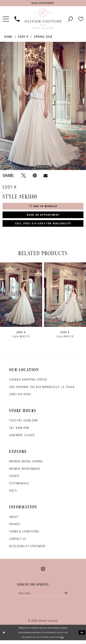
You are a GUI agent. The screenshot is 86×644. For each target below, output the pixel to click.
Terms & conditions (24, 535)
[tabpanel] (43, 107)
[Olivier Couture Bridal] (43, 19)
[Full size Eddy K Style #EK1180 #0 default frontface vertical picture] (43, 107)
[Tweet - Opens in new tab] (24, 176)
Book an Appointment (43, 217)
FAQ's (13, 494)
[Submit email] (68, 596)
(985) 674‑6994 (20, 397)
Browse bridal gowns (26, 464)
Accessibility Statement (28, 549)
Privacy (15, 527)
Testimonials (19, 486)
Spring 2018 (43, 37)
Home (8, 37)
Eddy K (23, 37)
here (62, 641)
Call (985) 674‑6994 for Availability (43, 226)
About (14, 520)
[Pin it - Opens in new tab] (35, 176)
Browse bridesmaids (25, 472)
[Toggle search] (70, 19)
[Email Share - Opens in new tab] (46, 176)
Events (14, 479)
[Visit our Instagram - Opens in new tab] (43, 572)
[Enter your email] (43, 596)
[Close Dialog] (4, 636)
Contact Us (18, 542)
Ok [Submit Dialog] (82, 636)
